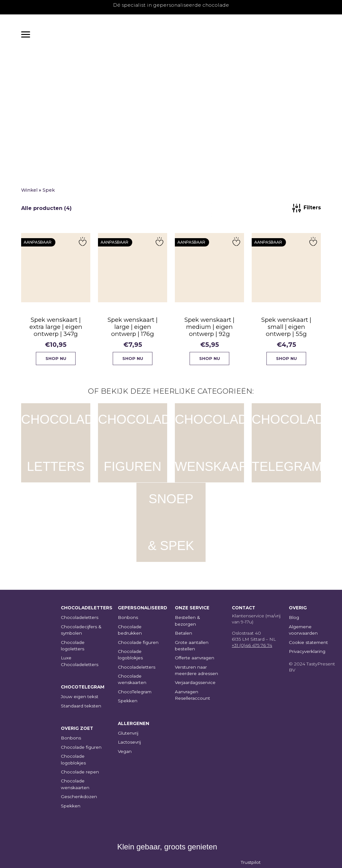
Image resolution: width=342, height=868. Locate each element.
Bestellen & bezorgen (187, 621)
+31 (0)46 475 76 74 (252, 645)
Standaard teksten (81, 706)
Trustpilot (251, 862)
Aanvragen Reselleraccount (192, 695)
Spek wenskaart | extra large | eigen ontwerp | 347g (56, 330)
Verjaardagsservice (195, 682)
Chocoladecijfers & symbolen (81, 630)
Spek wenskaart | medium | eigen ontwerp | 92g (210, 330)
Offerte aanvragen (195, 658)
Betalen (183, 633)
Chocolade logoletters (73, 646)
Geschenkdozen (79, 797)
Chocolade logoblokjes (73, 759)
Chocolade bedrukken (130, 630)
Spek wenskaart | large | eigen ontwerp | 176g (133, 330)
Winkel (29, 193)
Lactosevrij (129, 742)
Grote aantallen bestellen (192, 646)
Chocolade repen (80, 772)
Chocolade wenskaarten (75, 784)
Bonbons (71, 738)
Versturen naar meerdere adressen (196, 670)
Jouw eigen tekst (80, 697)
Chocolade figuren (81, 747)
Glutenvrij (128, 733)
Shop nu (56, 361)
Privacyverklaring (307, 651)
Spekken (71, 806)
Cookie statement (308, 642)
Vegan (125, 751)
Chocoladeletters (80, 617)
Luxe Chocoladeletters (80, 661)
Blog (294, 617)
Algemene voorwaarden (303, 630)
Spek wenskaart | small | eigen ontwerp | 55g (286, 330)
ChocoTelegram (135, 692)
